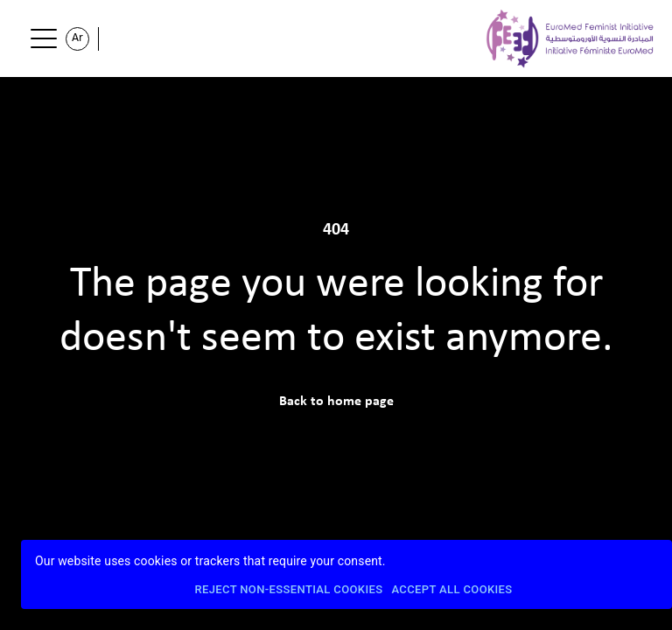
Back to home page (336, 402)
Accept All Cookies (451, 590)
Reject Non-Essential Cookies (288, 590)
